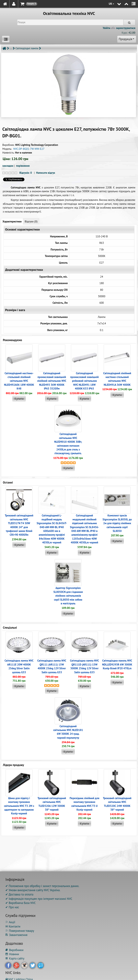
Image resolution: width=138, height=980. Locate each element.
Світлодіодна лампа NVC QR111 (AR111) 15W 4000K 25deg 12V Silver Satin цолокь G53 (52, 666)
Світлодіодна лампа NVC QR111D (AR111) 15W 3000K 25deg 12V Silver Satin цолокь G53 (84, 666)
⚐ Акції (10, 922)
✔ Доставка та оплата (19, 894)
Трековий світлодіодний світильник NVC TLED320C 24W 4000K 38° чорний (117, 804)
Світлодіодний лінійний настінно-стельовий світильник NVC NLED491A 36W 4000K (117, 379)
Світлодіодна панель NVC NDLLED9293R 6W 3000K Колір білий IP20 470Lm (117, 664)
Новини (12, 954)
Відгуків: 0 (26, 173)
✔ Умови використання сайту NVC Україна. (33, 890)
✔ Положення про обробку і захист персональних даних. (42, 886)
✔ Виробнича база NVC (21, 903)
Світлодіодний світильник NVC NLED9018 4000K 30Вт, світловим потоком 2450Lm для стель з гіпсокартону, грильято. (68, 444)
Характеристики (12, 221)
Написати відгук (46, 173)
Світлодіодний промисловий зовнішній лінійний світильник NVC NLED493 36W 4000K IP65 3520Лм (52, 381)
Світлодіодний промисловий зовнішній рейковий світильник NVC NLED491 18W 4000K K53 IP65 (84, 381)
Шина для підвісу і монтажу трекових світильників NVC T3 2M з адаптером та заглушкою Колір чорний (19, 806)
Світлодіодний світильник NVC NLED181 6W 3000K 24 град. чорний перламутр (68, 732)
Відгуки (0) (31, 221)
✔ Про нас (12, 907)
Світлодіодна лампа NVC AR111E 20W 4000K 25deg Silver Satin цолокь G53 (19, 666)
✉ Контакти (13, 926)
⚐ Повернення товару (20, 931)
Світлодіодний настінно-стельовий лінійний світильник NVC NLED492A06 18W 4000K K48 (19, 381)
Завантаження (16, 935)
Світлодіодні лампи (27, 48)
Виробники (14, 950)
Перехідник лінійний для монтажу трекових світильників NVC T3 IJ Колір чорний (84, 804)
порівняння (23, 166)
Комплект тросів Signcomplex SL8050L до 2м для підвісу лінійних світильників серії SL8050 (117, 523)
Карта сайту (15, 958)
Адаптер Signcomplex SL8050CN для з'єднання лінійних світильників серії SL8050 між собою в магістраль (68, 596)
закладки (8, 166)
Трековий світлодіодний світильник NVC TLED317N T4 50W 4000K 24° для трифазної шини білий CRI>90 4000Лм (19, 525)
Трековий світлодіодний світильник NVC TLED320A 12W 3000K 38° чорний (52, 804)
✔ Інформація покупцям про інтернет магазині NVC (39, 899)
